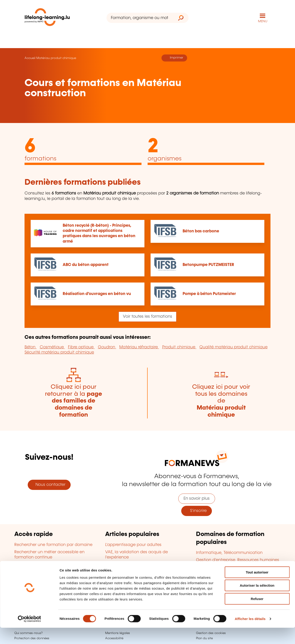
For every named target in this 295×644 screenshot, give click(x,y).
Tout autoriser (257, 589)
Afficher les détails (250, 635)
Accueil (30, 58)
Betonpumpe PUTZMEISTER (208, 265)
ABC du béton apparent (86, 265)
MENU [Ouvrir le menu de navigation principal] (263, 21)
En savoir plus (197, 499)
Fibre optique (81, 347)
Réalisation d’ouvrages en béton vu (97, 294)
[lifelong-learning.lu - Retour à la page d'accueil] (47, 18)
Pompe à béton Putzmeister (209, 294)
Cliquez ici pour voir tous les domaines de (221, 401)
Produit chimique (179, 347)
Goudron (107, 347)
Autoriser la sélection (257, 602)
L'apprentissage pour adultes (133, 545)
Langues (204, 568)
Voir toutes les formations (147, 317)
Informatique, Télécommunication (229, 553)
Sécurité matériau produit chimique (59, 352)
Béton (31, 347)
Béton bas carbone (201, 231)
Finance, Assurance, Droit (221, 575)
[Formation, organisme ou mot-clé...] (140, 18)
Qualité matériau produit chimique (233, 347)
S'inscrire (197, 511)
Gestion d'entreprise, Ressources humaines (238, 560)
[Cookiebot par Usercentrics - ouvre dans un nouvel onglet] (29, 635)
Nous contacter (49, 485)
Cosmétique (52, 347)
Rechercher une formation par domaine (53, 545)
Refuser (257, 615)
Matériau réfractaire (139, 347)
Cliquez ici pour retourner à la (73, 401)
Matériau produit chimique (56, 58)
